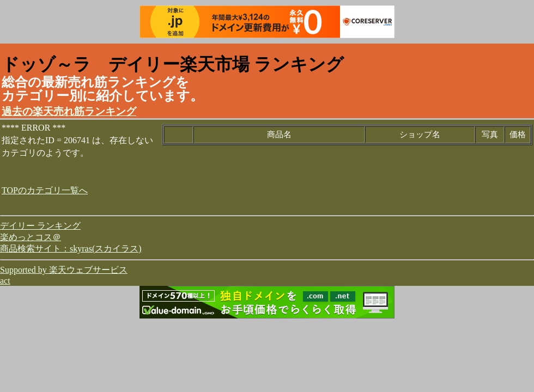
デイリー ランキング (40, 226)
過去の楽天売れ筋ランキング (69, 111)
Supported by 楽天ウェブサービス (64, 270)
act (5, 281)
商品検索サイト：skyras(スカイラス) (71, 249)
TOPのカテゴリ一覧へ (45, 190)
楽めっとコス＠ (31, 237)
